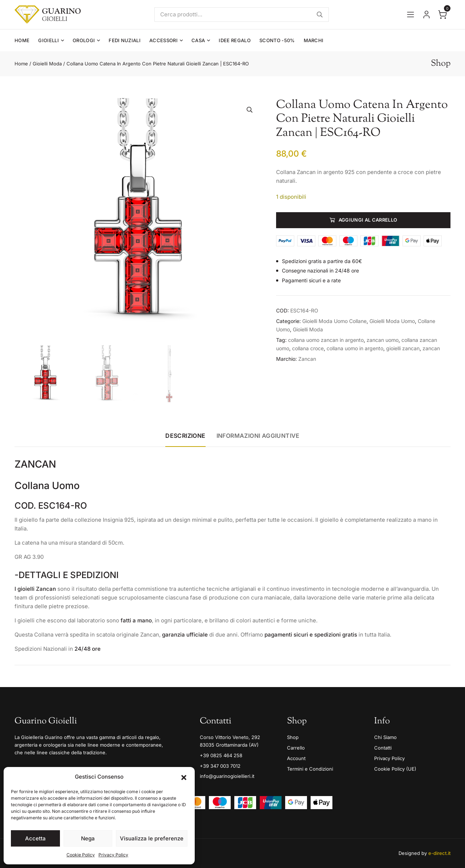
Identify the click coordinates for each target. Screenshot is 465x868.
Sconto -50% (277, 40)
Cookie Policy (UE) (395, 769)
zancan (431, 348)
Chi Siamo (385, 737)
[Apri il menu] (411, 15)
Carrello (296, 748)
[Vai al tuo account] (426, 15)
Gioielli (48, 40)
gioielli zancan (403, 348)
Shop (293, 737)
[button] (184, 777)
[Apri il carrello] (442, 15)
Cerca (320, 15)
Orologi (84, 40)
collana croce (308, 348)
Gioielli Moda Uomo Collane (334, 321)
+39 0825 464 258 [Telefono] (221, 755)
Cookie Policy (81, 855)
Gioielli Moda (47, 64)
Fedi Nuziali (125, 40)
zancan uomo (383, 340)
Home (22, 40)
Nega (88, 838)
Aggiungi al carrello (368, 220)
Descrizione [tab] (185, 436)
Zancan (307, 359)
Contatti (383, 748)
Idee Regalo (235, 40)
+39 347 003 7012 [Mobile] (220, 766)
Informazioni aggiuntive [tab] (258, 436)
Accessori (163, 40)
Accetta (35, 838)
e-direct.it (439, 853)
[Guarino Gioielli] (48, 15)
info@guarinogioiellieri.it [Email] (227, 776)
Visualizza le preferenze (152, 838)
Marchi (314, 40)
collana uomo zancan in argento (326, 340)
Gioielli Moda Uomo (392, 321)
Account (296, 758)
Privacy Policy (113, 855)
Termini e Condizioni (310, 769)
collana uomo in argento (355, 348)
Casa (198, 40)
